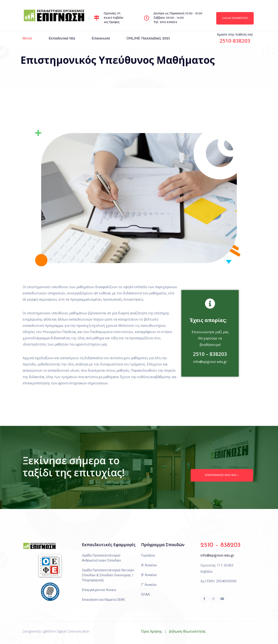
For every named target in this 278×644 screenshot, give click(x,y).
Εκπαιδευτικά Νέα (62, 39)
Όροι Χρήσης (152, 631)
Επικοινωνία (101, 39)
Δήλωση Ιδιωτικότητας (187, 631)
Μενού (27, 39)
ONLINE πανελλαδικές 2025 (148, 39)
